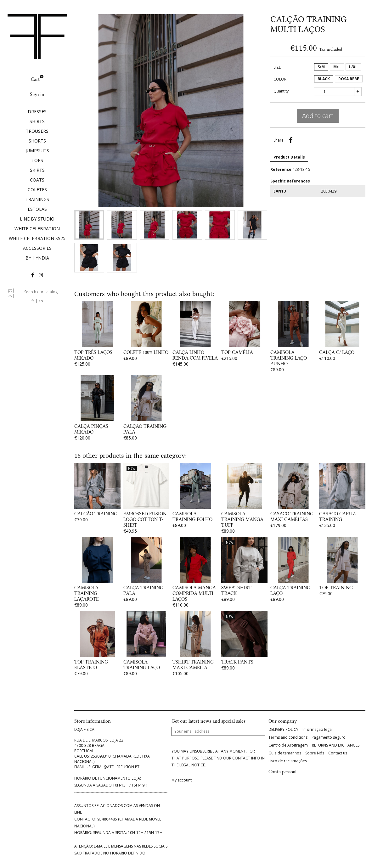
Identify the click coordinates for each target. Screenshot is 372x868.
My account (182, 780)
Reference (281, 169)
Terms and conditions (288, 737)
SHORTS (37, 141)
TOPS (37, 160)
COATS (37, 180)
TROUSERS (37, 131)
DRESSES (37, 112)
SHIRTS (37, 121)
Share (291, 140)
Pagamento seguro (329, 737)
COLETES (37, 190)
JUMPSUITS (37, 151)
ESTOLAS (37, 209)
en (41, 301)
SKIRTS (37, 170)
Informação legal (318, 730)
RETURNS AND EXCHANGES (336, 745)
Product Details (289, 157)
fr (33, 301)
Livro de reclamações (288, 761)
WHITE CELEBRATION (37, 229)
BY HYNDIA (37, 258)
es (10, 296)
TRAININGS (37, 199)
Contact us (338, 753)
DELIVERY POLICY (283, 730)
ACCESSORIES (37, 248)
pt (10, 290)
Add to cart (318, 116)
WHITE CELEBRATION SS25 (37, 238)
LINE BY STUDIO (37, 219)
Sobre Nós (315, 753)
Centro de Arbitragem (288, 745)
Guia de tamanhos (285, 753)
